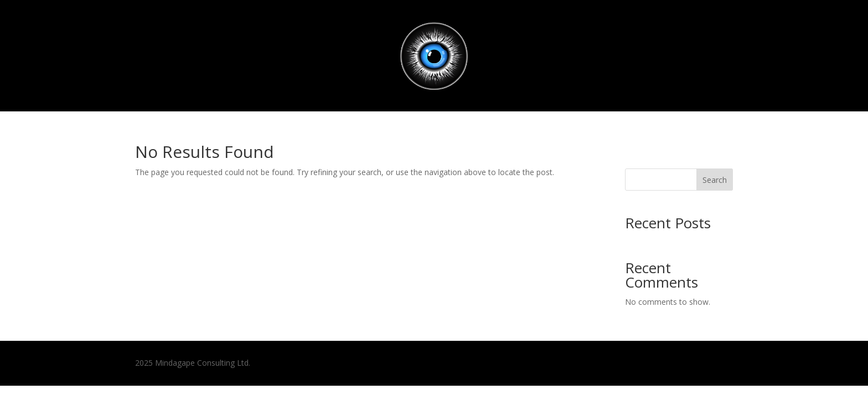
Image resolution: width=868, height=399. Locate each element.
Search (715, 180)
